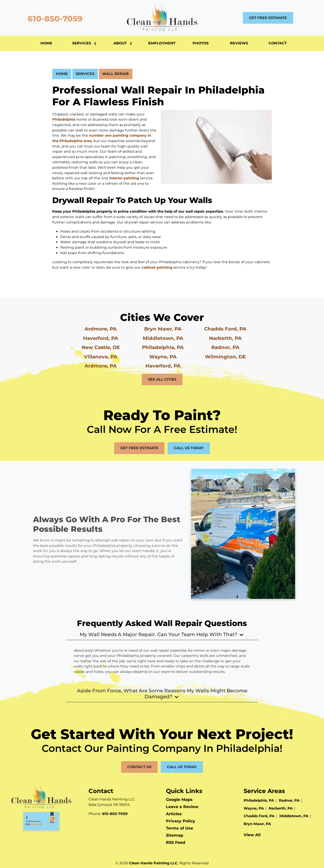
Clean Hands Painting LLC (153, 863)
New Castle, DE (101, 347)
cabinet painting (157, 267)
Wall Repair (116, 74)
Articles (174, 814)
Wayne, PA (163, 357)
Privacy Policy (181, 821)
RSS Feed (176, 842)
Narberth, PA (225, 338)
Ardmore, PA (101, 329)
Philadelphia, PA (163, 347)
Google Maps (179, 800)
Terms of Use (180, 828)
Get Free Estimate (268, 18)
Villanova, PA (101, 357)
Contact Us (139, 767)
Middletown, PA (163, 338)
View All (252, 835)
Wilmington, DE (225, 357)
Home (62, 74)
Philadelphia (64, 119)
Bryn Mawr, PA (163, 329)
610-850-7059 (54, 19)
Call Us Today (189, 448)
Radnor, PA (225, 347)
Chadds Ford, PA (225, 329)
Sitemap (175, 835)
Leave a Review (182, 807)
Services (85, 74)
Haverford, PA (101, 338)
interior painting (124, 178)
